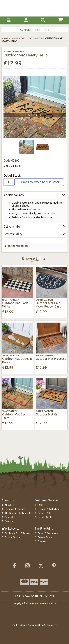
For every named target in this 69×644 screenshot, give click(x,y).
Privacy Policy (44, 537)
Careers (7, 521)
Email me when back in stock (39, 182)
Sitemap (41, 541)
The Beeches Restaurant (16, 513)
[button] (62, 79)
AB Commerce (50, 625)
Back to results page (18, 246)
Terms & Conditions (47, 533)
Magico (24, 625)
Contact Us (9, 517)
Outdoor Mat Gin (47, 414)
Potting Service (11, 537)
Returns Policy (44, 513)
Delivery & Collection (47, 509)
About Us (8, 505)
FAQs (39, 505)
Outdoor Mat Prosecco (51, 359)
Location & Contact (13, 509)
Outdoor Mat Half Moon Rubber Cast (48, 305)
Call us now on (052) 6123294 (35, 596)
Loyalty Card (43, 517)
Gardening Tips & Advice (16, 533)
